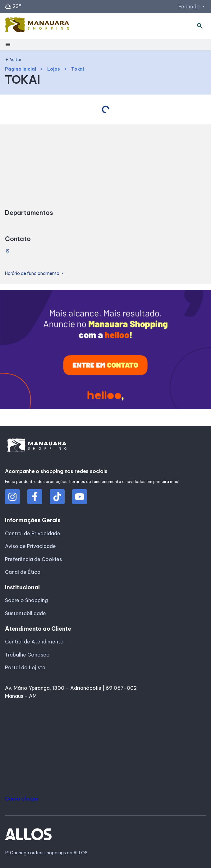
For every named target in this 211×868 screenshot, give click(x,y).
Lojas (54, 69)
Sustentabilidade (25, 613)
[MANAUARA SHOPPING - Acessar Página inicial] (37, 26)
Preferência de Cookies (33, 559)
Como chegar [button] (22, 799)
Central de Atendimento (34, 642)
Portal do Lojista (25, 667)
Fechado (192, 7)
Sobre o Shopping (26, 600)
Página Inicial (21, 69)
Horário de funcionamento (35, 274)
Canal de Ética (23, 572)
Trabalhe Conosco (27, 655)
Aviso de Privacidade (30, 546)
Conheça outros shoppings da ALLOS (46, 853)
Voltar (13, 60)
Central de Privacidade (33, 533)
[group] (105, 350)
